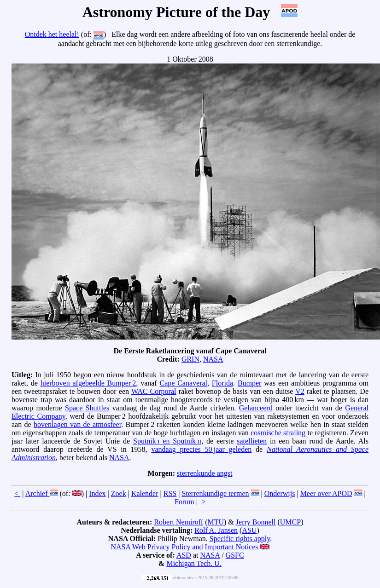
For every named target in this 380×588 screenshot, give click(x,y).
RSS (170, 493)
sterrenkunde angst (205, 473)
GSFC (235, 555)
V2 (300, 391)
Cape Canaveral (184, 383)
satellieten (252, 441)
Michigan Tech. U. (194, 563)
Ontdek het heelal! (52, 34)
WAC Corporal (154, 391)
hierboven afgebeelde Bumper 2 (88, 383)
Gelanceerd (256, 408)
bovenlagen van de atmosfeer (77, 424)
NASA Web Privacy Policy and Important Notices (184, 547)
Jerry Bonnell (256, 522)
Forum (184, 502)
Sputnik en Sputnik (167, 441)
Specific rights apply (240, 539)
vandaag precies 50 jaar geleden (201, 449)
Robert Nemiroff (178, 522)
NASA (213, 359)
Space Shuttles (87, 408)
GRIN (190, 359)
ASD (184, 555)
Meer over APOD (326, 493)
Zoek (119, 493)
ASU (249, 530)
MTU (216, 522)
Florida (222, 383)
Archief (37, 493)
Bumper (250, 383)
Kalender (145, 493)
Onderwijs (280, 493)
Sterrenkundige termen (215, 493)
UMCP (290, 522)
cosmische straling (278, 433)
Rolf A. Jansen (216, 530)
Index (97, 493)
